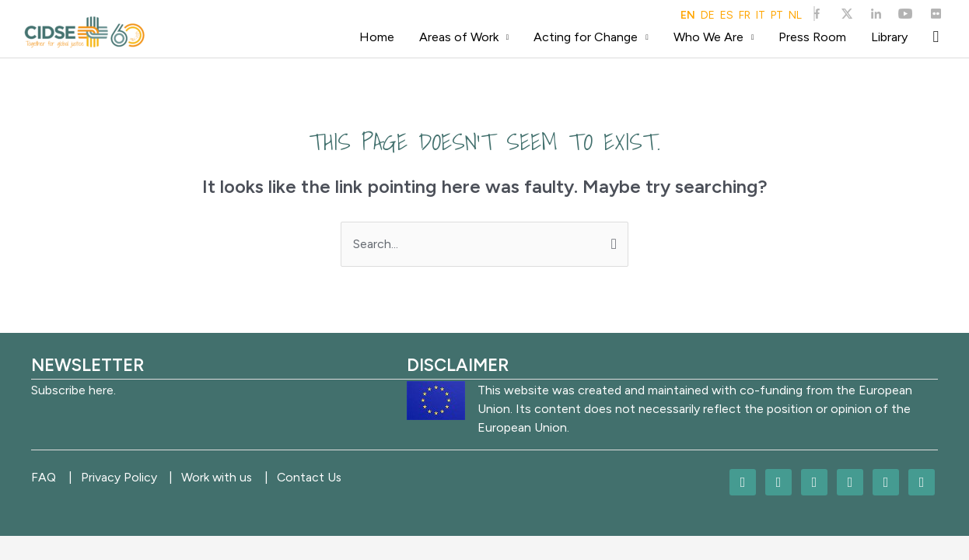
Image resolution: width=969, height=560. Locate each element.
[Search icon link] (936, 37)
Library (889, 37)
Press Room (812, 37)
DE (708, 16)
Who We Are (708, 37)
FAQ (44, 477)
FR (745, 16)
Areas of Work (459, 37)
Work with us (227, 477)
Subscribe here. (73, 390)
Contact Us (325, 477)
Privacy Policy (124, 477)
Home (377, 37)
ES (727, 16)
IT (761, 16)
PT (777, 16)
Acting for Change (586, 37)
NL (795, 16)
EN (688, 16)
